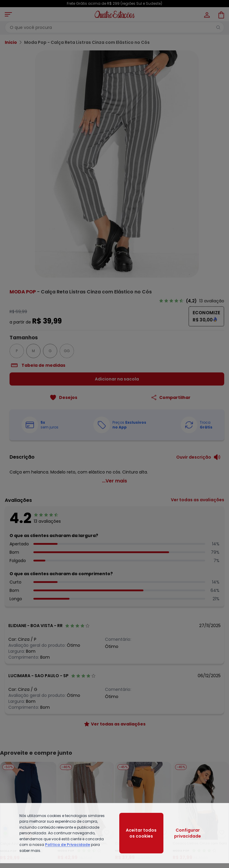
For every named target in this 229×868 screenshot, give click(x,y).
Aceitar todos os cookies (141, 833)
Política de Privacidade (68, 845)
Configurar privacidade (188, 833)
